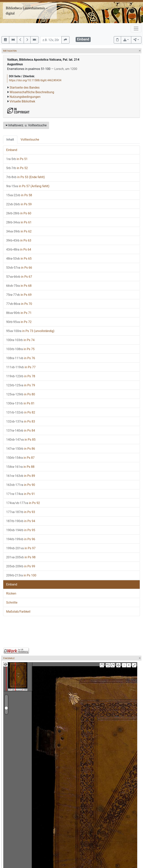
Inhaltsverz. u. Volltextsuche (26, 125)
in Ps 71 (19, 313)
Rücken (11, 593)
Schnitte (12, 603)
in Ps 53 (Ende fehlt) (26, 177)
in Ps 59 (19, 204)
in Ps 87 (20, 458)
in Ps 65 (19, 259)
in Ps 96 (21, 539)
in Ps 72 (19, 322)
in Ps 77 (21, 367)
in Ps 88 (20, 467)
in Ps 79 (21, 385)
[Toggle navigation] (136, 29)
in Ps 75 (20, 349)
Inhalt (10, 140)
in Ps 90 (21, 485)
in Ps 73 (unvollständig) (30, 331)
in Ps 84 (21, 431)
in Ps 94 (21, 521)
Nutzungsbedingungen (25, 97)
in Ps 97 (21, 548)
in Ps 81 (20, 403)
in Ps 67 (19, 277)
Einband (12, 150)
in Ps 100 (21, 575)
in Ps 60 (19, 213)
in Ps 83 (21, 421)
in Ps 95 (21, 530)
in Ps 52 (17, 168)
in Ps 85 (21, 440)
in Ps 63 (19, 240)
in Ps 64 (19, 249)
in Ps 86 (21, 449)
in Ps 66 (19, 268)
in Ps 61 (19, 222)
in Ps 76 (21, 358)
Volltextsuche (30, 140)
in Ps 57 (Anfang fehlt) (28, 186)
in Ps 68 (19, 286)
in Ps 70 (19, 304)
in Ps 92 (23, 503)
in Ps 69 (19, 295)
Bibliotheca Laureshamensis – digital (27, 11)
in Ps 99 (21, 566)
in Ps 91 (21, 494)
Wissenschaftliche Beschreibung (32, 92)
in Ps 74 (20, 340)
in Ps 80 (21, 394)
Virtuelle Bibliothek (22, 101)
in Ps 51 (17, 159)
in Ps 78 (21, 376)
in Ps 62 (19, 231)
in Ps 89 (21, 476)
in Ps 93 (21, 512)
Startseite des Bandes (25, 88)
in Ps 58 (19, 195)
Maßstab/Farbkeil (18, 612)
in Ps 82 (21, 412)
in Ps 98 (21, 557)
